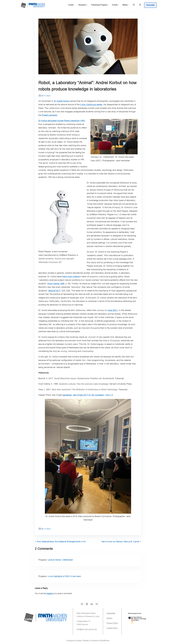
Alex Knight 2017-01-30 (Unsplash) (89, 395)
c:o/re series (91, 105)
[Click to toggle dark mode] (140, 5)
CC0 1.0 (109, 395)
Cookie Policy (112, 628)
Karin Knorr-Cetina (71, 277)
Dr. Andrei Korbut (61, 101)
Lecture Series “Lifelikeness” (61, 560)
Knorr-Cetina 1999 (56, 284)
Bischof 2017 (55, 291)
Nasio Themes (83, 641)
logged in (51, 593)
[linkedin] (92, 605)
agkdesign (67, 395)
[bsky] (87, 605)
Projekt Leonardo (49, 115)
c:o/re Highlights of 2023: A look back (64, 576)
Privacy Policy (112, 623)
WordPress (105, 641)
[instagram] (82, 605)
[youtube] (97, 605)
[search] (134, 5)
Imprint (110, 618)
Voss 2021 (112, 310)
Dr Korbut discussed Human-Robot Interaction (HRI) (62, 121)
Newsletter (111, 613)
